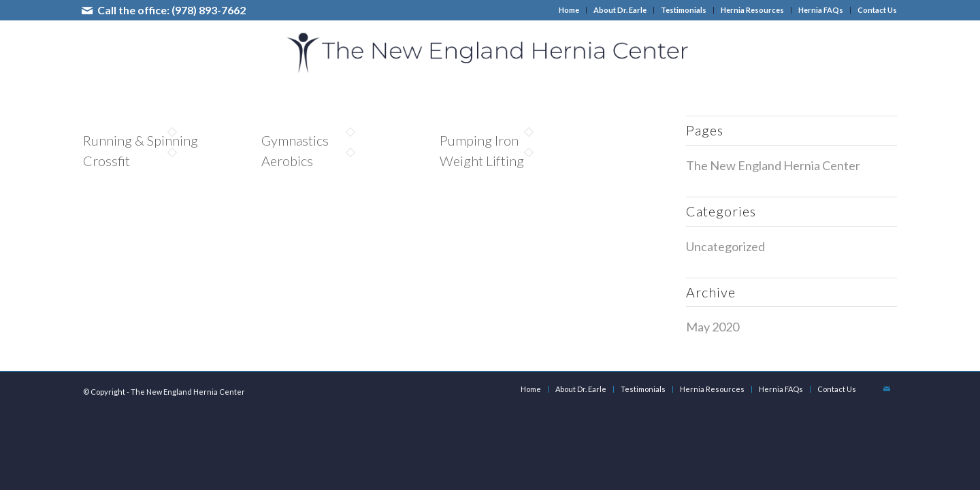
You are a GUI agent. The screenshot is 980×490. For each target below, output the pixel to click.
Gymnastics (295, 140)
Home (569, 10)
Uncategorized (725, 246)
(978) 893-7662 (209, 10)
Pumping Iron (479, 140)
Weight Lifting (482, 161)
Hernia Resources (752, 10)
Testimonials (684, 10)
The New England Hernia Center (773, 165)
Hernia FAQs (821, 10)
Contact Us (877, 10)
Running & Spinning (141, 140)
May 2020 (713, 327)
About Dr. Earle (620, 10)
